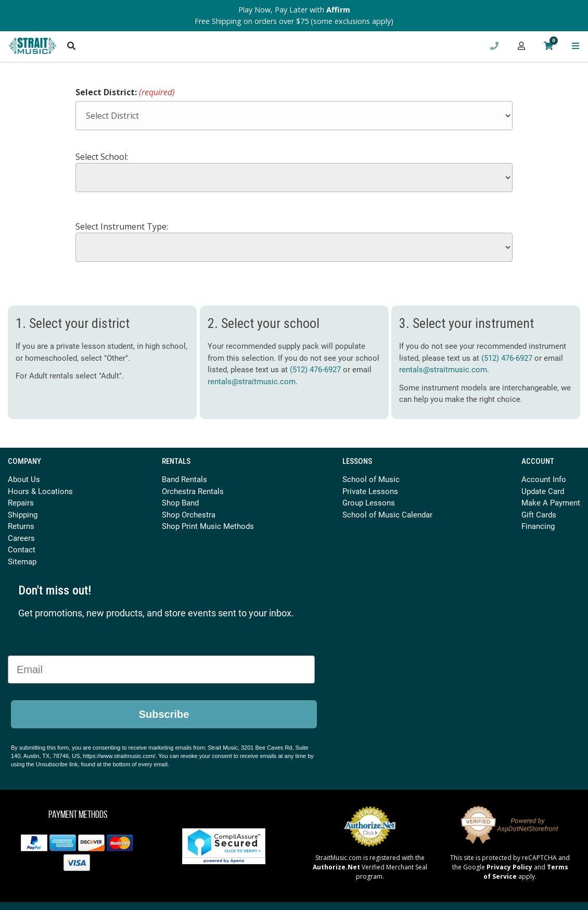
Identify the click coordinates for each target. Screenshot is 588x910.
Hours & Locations (40, 491)
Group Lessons (369, 502)
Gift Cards (539, 514)
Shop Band (180, 502)
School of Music (371, 479)
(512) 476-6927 (315, 369)
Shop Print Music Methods (208, 526)
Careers (21, 538)
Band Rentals (184, 479)
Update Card (543, 491)
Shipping (23, 514)
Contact (22, 549)
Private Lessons (370, 491)
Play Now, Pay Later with (294, 10)
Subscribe (164, 714)
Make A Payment (551, 502)
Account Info (544, 479)
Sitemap (22, 561)
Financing (538, 526)
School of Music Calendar (387, 514)
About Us (24, 479)
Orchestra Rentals (193, 491)
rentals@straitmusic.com (252, 381)
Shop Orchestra (189, 514)
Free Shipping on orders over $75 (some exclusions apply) (294, 21)
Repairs (21, 502)
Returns (21, 526)
